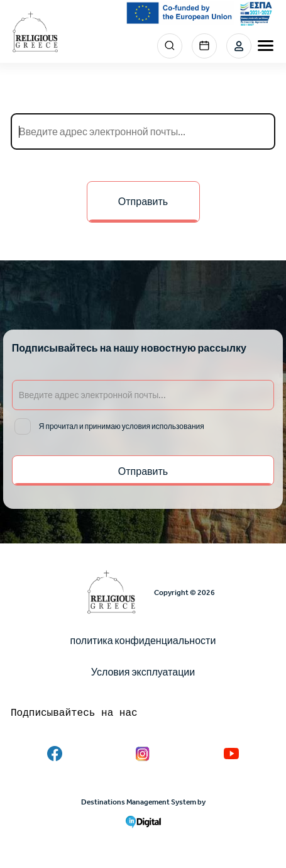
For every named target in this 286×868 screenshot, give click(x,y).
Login (239, 46)
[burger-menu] (266, 46)
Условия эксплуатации (143, 672)
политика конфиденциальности (143, 641)
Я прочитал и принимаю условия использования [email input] (122, 426)
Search (170, 46)
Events (204, 46)
